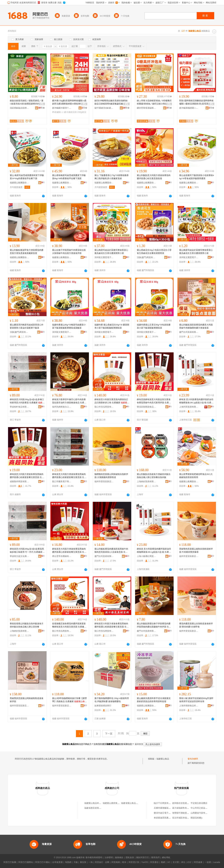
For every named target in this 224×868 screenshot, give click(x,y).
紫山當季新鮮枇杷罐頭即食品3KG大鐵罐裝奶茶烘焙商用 (196, 476)
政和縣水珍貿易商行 (182, 803)
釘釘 (190, 862)
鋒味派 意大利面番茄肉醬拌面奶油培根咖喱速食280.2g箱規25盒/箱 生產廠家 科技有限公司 (196, 401)
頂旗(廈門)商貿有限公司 (146, 257)
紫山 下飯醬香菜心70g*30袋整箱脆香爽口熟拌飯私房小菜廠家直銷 (112, 177)
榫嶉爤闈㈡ (58, 112)
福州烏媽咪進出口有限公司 (62, 407)
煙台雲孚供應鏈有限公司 (62, 556)
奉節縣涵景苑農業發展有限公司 (169, 818)
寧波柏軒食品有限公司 (19, 407)
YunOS (145, 862)
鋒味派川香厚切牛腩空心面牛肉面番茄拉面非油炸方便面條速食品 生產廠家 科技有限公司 (69, 401)
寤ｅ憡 (42, 104)
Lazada (217, 862)
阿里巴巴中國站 (43, 862)
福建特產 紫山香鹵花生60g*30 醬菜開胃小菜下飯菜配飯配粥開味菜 (112, 326)
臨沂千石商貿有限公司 (164, 803)
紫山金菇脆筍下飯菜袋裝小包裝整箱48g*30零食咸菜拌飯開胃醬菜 (197, 177)
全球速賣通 (57, 862)
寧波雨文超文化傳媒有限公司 (19, 556)
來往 (183, 862)
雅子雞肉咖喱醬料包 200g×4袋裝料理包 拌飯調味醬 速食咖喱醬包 (112, 700)
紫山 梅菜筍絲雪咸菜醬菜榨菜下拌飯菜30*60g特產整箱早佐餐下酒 (27, 177)
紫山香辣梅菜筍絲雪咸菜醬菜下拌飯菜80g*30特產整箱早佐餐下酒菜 (69, 177)
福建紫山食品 (163, 759)
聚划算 (83, 862)
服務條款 (119, 858)
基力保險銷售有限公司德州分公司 (188, 808)
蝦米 (124, 862)
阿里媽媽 (116, 862)
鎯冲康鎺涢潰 (70, 112)
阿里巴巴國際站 (26, 862)
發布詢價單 (193, 759)
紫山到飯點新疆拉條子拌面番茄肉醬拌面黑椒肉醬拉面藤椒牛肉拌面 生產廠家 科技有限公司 (154, 625)
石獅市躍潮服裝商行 (163, 808)
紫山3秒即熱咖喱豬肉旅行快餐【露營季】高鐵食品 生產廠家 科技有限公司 (69, 700)
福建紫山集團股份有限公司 (19, 183)
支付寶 (176, 862)
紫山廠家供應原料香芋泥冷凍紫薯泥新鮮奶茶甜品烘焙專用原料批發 (154, 700)
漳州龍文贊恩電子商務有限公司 (104, 257)
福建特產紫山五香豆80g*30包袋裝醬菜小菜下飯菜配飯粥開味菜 (154, 326)
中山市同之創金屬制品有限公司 (205, 808)
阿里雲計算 (134, 862)
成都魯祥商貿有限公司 (19, 482)
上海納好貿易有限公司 (146, 482)
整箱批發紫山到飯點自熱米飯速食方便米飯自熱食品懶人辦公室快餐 (27, 625)
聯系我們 (155, 858)
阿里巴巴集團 (10, 862)
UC (169, 862)
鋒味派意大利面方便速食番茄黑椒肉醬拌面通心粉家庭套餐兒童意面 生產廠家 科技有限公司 (27, 476)
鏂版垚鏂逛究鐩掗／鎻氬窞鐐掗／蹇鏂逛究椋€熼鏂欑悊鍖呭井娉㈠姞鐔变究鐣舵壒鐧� (27, 102)
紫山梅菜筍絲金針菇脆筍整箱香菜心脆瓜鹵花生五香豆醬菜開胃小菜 (111, 252)
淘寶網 (68, 862)
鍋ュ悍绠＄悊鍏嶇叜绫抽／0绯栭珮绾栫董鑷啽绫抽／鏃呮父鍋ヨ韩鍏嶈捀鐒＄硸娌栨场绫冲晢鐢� (154, 102)
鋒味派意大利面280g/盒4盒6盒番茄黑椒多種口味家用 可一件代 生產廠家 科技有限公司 (27, 551)
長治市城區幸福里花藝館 (184, 818)
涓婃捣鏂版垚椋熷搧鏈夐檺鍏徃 (19, 108)
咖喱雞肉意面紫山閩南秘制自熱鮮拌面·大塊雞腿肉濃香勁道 (111, 476)
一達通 (208, 862)
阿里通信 (154, 862)
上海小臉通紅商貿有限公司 (146, 556)
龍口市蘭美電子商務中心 (62, 482)
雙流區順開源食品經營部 (146, 407)
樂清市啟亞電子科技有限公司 (167, 813)
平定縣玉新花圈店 (199, 803)
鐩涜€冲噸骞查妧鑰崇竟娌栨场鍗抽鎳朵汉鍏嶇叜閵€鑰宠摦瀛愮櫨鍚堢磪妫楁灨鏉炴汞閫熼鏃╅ (112, 102)
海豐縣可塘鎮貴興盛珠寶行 (185, 813)
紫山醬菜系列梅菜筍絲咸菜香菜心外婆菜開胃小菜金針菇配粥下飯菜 (27, 326)
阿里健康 (198, 862)
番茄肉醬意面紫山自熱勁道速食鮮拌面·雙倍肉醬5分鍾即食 (196, 625)
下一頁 (109, 734)
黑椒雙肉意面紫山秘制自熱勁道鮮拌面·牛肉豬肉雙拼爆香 (196, 550)
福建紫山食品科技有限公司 (97, 803)
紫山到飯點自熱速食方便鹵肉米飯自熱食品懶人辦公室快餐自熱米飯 (154, 476)
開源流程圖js (197, 818)
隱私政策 (130, 858)
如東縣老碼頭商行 (103, 706)
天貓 (76, 862)
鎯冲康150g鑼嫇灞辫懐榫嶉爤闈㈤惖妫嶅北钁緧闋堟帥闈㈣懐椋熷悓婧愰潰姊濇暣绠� (69, 102)
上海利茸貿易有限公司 (189, 407)
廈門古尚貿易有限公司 (189, 332)
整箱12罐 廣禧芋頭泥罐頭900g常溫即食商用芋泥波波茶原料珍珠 (196, 700)
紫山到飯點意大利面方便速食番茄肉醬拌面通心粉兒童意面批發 (154, 177)
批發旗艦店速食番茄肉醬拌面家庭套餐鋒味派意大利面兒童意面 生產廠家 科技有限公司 (69, 625)
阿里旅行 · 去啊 (102, 862)
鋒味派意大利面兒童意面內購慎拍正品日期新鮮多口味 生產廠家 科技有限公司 (112, 401)
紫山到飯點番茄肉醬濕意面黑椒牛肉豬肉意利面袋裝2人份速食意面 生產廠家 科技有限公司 (111, 551)
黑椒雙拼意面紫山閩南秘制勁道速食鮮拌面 (27, 700)
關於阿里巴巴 (143, 858)
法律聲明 (109, 858)
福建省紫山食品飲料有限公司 (135, 803)
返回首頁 (139, 744)
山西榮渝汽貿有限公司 (201, 813)
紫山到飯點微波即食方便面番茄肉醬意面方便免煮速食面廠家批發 (27, 252)
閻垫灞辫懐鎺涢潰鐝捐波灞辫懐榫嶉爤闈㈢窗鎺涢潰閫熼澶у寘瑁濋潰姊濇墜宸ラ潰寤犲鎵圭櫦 (196, 102)
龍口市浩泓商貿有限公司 (104, 407)
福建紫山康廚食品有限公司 (115, 803)
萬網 (163, 862)
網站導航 (166, 858)
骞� (42, 108)
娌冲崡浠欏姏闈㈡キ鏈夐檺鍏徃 (189, 108)
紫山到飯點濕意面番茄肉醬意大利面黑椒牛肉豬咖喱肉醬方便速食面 (196, 326)
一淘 (90, 862)
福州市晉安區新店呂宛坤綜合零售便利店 (104, 482)
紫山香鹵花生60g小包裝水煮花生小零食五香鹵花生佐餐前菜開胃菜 (154, 252)
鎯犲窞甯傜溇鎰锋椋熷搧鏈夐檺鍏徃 (146, 108)
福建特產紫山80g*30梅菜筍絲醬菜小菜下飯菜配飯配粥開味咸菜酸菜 (69, 326)
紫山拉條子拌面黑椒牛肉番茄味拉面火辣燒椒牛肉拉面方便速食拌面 (69, 252)
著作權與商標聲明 (94, 858)
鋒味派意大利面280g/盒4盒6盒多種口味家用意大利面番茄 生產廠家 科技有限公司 (27, 401)
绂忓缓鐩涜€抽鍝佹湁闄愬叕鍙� (104, 108)
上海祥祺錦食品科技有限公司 (189, 706)
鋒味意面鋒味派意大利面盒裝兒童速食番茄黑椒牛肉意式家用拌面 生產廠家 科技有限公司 (154, 401)
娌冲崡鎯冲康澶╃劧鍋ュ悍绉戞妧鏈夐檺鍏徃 (62, 108)
